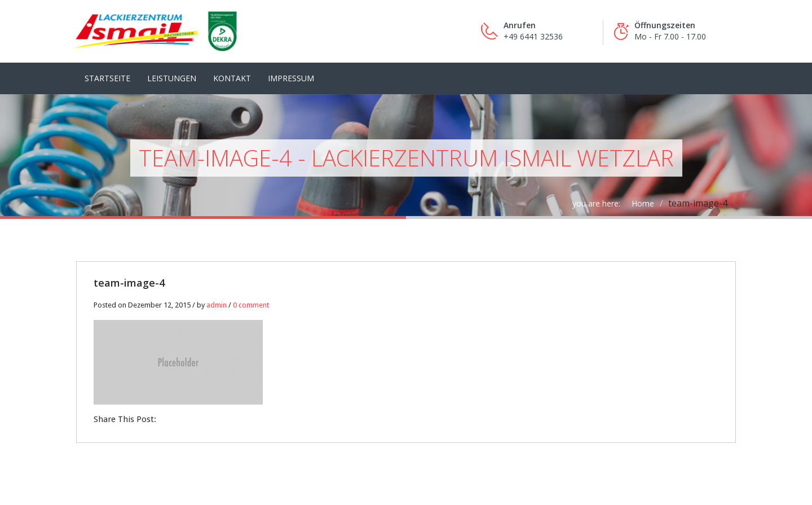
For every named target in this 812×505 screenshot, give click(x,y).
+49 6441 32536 (533, 36)
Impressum (291, 78)
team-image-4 (129, 283)
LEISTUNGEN (172, 78)
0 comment (251, 305)
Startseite (107, 78)
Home (643, 203)
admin (217, 305)
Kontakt (232, 78)
